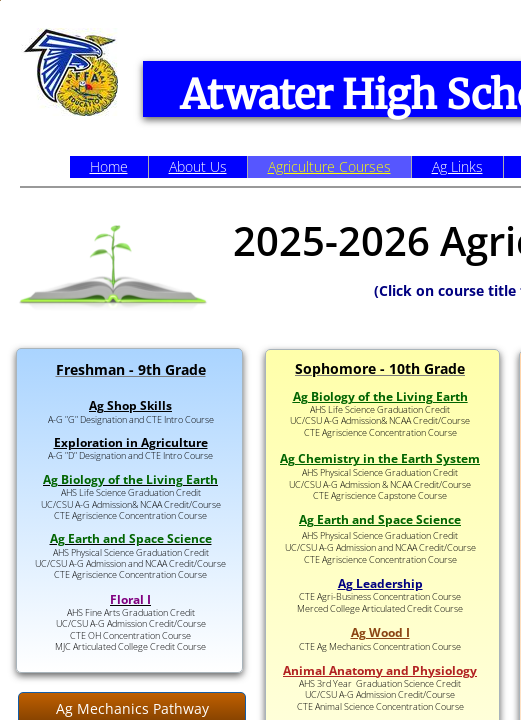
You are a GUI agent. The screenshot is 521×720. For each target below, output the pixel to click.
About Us (198, 166)
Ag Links (457, 166)
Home (109, 166)
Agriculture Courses (329, 166)
